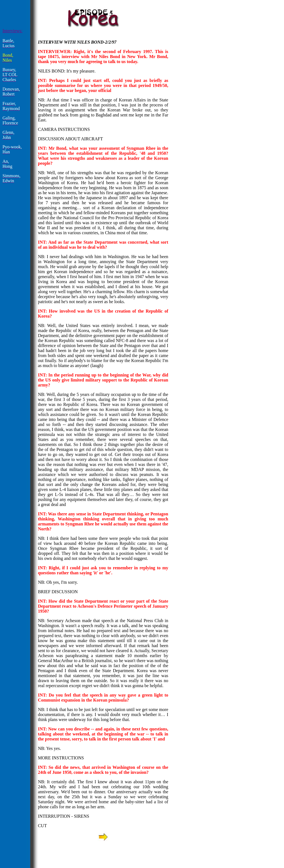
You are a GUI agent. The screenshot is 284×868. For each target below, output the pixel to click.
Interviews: (12, 31)
